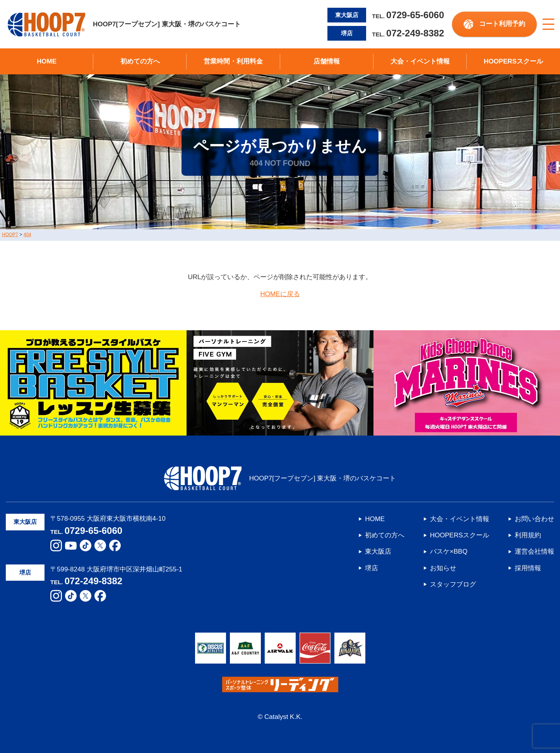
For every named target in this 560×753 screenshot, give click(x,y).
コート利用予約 (502, 24)
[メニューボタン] (548, 24)
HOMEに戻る (280, 294)
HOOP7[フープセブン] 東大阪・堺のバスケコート (124, 24)
